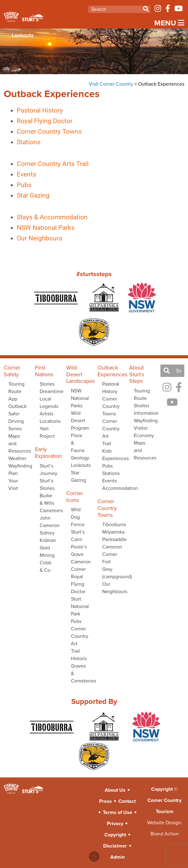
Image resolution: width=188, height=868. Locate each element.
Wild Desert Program (80, 421)
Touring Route (142, 394)
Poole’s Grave (79, 550)
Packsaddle (112, 539)
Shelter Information (143, 409)
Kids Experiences (112, 455)
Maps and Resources (18, 443)
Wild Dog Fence (78, 517)
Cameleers (49, 510)
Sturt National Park (80, 606)
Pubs (18, 185)
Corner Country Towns (43, 132)
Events (21, 174)
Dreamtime (49, 391)
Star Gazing (27, 195)
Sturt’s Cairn (78, 536)
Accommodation (112, 488)
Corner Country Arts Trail (47, 164)
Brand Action (165, 834)
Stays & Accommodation (46, 217)
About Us (115, 790)
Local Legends (49, 403)
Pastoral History (34, 110)
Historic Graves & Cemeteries (81, 670)
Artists (46, 414)
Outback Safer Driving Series (17, 417)
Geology (80, 458)
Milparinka (112, 532)
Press (105, 801)
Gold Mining (47, 551)
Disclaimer (115, 846)
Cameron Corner (81, 565)
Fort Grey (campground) (112, 569)
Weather (17, 458)
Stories (47, 384)
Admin (118, 857)
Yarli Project (47, 432)
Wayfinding (18, 466)
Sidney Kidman (48, 537)
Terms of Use (118, 812)
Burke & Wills (47, 499)
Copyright (115, 835)
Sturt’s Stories (47, 484)
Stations (23, 142)
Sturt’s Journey (48, 470)
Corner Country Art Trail (80, 640)
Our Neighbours (34, 238)
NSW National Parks (40, 228)
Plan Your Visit (13, 481)
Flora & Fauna (78, 443)
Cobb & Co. (46, 566)
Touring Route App (16, 391)
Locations (49, 421)
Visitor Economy (143, 432)
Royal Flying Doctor (39, 121)
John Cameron (49, 522)
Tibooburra (112, 524)
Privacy (115, 823)
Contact (127, 801)
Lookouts (81, 465)
